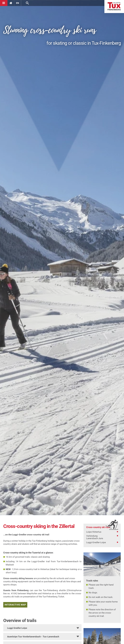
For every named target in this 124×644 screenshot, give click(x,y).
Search (27, 3)
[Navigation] (4, 3)
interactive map (15, 605)
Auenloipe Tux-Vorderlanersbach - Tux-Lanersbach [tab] (33, 637)
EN (18, 3)
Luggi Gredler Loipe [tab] (17, 628)
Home (114, 7)
